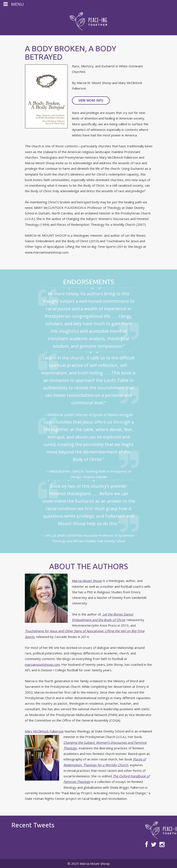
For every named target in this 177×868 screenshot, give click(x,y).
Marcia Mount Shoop (87, 581)
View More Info (91, 100)
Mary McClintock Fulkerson (44, 731)
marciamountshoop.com (42, 664)
